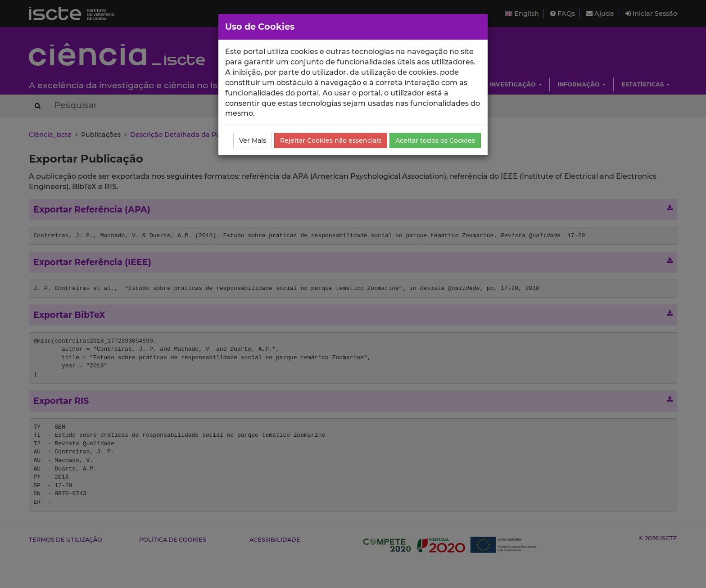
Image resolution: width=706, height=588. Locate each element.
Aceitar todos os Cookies (435, 140)
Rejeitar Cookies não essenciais (331, 140)
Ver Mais (253, 140)
